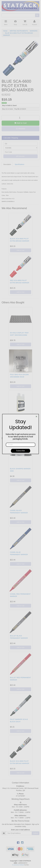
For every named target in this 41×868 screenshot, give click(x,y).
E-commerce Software (18, 865)
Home (5, 31)
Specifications (19, 164)
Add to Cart (20, 123)
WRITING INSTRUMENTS (19, 31)
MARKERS (34, 31)
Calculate (20, 156)
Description (7, 164)
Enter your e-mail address (21, 830)
